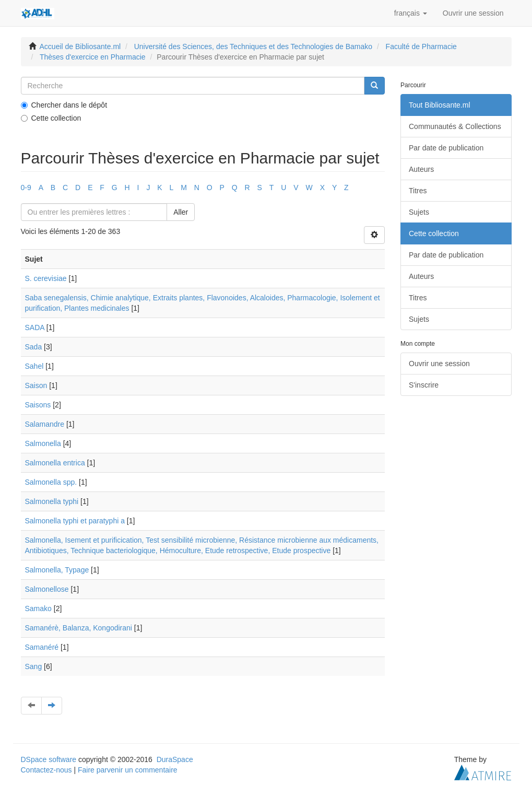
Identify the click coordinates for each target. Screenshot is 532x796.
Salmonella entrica (55, 463)
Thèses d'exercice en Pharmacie (93, 57)
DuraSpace (175, 759)
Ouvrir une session (439, 364)
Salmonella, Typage (57, 570)
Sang (34, 666)
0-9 (26, 188)
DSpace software (49, 759)
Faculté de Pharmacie (421, 46)
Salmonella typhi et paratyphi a (75, 521)
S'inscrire (424, 385)
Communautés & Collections (455, 126)
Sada (34, 347)
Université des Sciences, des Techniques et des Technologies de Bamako (253, 46)
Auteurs (421, 169)
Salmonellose (47, 589)
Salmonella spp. (51, 482)
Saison (36, 385)
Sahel (34, 366)
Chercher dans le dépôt (64, 105)
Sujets (419, 212)
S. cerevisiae (46, 278)
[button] (411, 13)
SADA (35, 327)
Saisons (38, 405)
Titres (418, 191)
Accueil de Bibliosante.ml (80, 46)
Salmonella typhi (52, 501)
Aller (181, 212)
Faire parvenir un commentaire (128, 770)
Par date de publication (446, 148)
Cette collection (51, 118)
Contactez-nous (46, 770)
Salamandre (45, 424)
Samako (38, 608)
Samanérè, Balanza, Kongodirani (79, 628)
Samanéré (42, 647)
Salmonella (43, 443)
